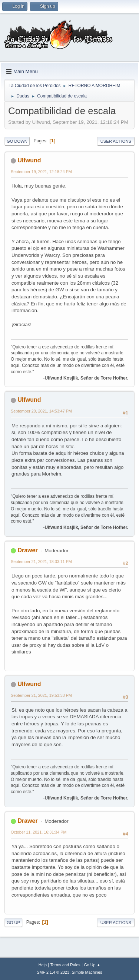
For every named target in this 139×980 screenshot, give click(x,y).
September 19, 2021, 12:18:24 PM (41, 172)
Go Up (13, 923)
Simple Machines (87, 972)
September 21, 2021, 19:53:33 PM (41, 695)
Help (43, 965)
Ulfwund (29, 160)
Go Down (17, 141)
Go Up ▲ (92, 965)
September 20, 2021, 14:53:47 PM (41, 411)
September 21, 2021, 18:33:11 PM (41, 562)
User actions (116, 141)
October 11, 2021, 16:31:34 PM (39, 832)
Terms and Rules (65, 965)
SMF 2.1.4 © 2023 (53, 972)
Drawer (27, 550)
